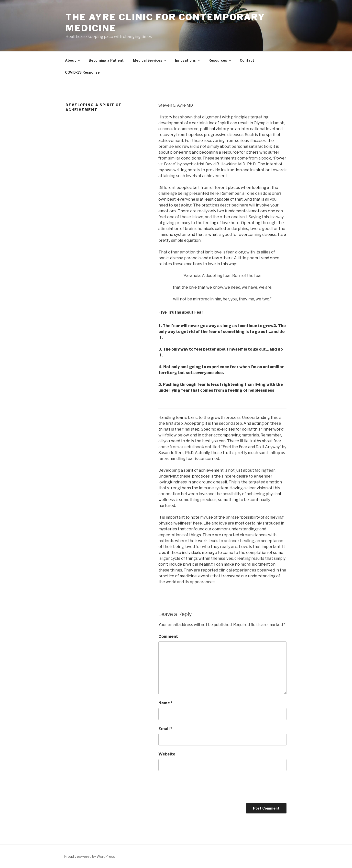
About (73, 60)
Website (167, 754)
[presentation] (196, 789)
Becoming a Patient (106, 60)
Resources (220, 60)
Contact (247, 60)
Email (165, 729)
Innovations (188, 60)
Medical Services (150, 60)
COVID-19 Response (82, 72)
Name (165, 703)
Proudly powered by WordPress (90, 856)
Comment (168, 636)
